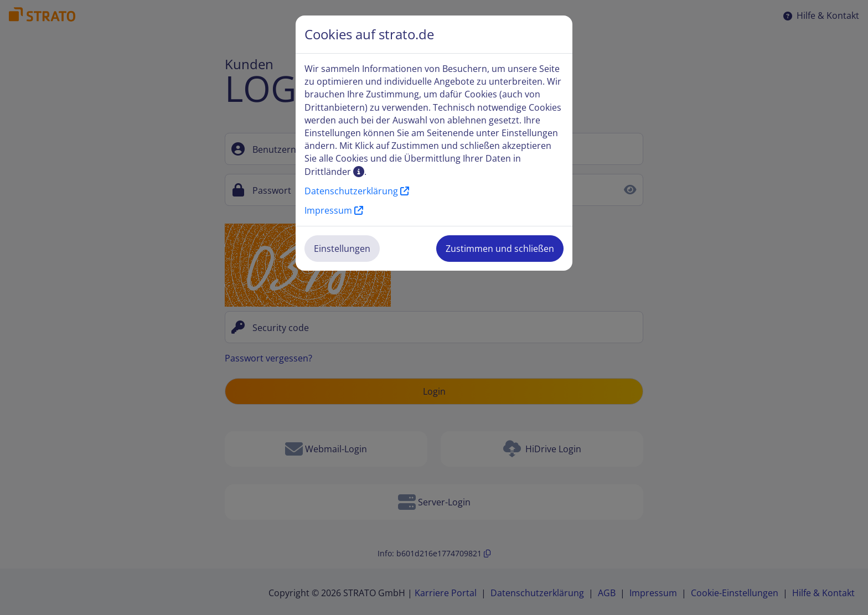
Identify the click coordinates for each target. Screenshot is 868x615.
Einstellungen (342, 249)
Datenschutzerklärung (357, 191)
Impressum (334, 210)
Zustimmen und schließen (500, 249)
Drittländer (334, 172)
